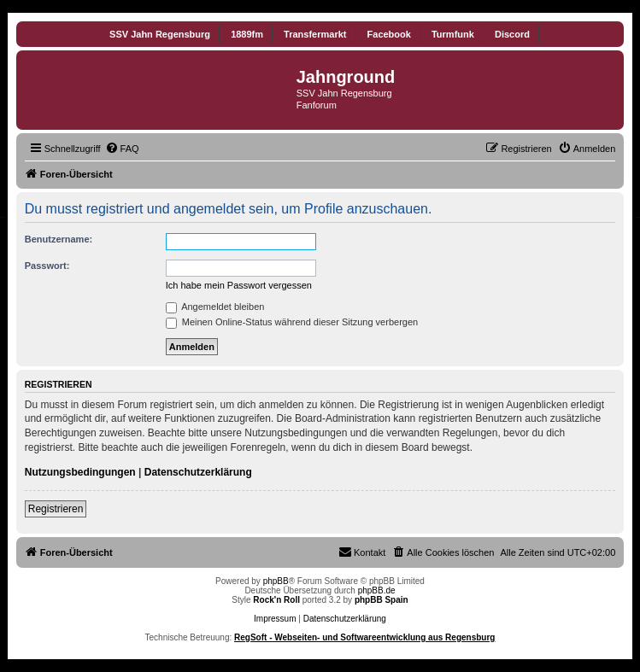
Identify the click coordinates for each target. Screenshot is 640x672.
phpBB (276, 581)
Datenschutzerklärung (198, 472)
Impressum (275, 619)
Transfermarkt (315, 34)
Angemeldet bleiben (215, 307)
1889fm (247, 34)
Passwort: (47, 266)
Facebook (389, 34)
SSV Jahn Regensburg (160, 34)
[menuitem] (122, 149)
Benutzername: (59, 239)
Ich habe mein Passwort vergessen (239, 285)
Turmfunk (453, 34)
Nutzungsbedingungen (80, 472)
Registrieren (56, 509)
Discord (512, 34)
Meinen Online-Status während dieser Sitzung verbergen (292, 322)
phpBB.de (377, 590)
